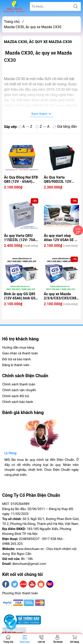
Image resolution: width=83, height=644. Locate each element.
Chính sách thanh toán (19, 384)
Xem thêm (41, 114)
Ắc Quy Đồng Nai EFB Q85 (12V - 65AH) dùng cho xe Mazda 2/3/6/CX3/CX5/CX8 (21, 179)
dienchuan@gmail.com (29, 564)
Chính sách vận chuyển (19, 390)
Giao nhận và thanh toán (20, 353)
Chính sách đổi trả (15, 396)
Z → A (42, 127)
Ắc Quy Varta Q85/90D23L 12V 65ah (58, 179)
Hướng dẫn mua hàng (18, 348)
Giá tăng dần (65, 127)
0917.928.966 (52, 539)
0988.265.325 (12, 544)
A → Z (25, 127)
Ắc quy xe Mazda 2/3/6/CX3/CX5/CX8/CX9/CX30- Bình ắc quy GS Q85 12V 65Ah (62, 296)
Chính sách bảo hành (18, 402)
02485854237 (29, 539)
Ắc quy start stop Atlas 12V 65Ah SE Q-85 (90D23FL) (61, 238)
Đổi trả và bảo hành (16, 359)
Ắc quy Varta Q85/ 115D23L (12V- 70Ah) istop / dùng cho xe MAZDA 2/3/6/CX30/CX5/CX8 (21, 238)
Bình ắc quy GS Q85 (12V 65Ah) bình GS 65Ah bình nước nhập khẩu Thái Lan (21, 296)
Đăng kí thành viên (16, 365)
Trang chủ (12, 22)
